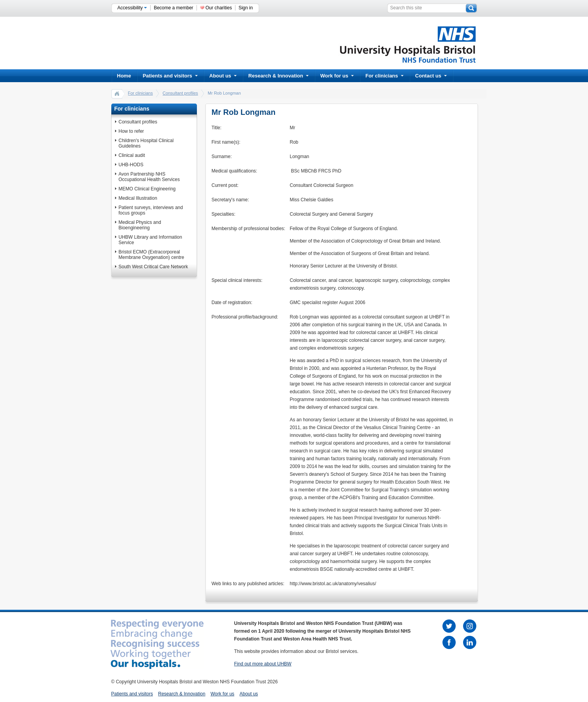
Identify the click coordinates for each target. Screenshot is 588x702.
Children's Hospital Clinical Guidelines (146, 143)
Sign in (246, 8)
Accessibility (133, 8)
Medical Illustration (138, 198)
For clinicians (384, 76)
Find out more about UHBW (263, 664)
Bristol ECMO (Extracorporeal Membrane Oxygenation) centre (152, 255)
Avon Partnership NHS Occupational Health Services (149, 177)
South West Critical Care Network (154, 267)
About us (223, 76)
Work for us (337, 76)
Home (124, 76)
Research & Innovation (278, 76)
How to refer (131, 131)
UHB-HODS (131, 165)
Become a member (173, 8)
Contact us (431, 76)
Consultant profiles (180, 93)
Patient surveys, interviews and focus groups (151, 210)
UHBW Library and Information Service (150, 240)
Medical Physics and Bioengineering (140, 225)
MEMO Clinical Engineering (147, 189)
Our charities (219, 8)
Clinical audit (132, 155)
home (117, 93)
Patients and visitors (170, 76)
